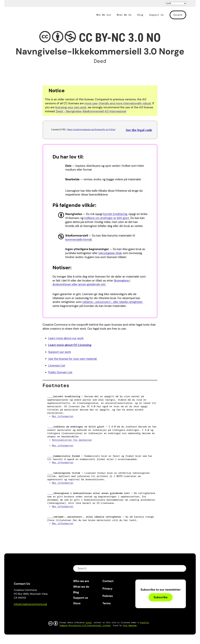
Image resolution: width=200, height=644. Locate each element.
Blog (140, 15)
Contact (108, 581)
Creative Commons (28, 14)
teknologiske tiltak (110, 253)
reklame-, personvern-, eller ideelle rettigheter (112, 302)
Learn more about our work (66, 338)
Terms (107, 603)
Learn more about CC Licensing (70, 345)
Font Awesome (130, 625)
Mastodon (29, 613)
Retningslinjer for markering (72, 440)
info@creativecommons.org (30, 604)
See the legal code (139, 130)
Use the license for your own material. (73, 359)
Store (77, 603)
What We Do (124, 15)
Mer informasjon (63, 416)
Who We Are (104, 15)
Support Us (156, 15)
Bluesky (20, 613)
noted (88, 623)
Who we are (81, 581)
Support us (81, 598)
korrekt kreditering (115, 214)
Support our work (59, 352)
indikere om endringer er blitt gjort (107, 218)
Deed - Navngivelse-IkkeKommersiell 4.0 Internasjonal (91, 111)
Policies (108, 596)
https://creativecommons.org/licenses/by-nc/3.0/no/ (91, 129)
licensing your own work (71, 107)
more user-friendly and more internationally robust (118, 103)
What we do (81, 587)
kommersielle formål (78, 240)
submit (182, 568)
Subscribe (161, 597)
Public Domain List (60, 372)
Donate (178, 15)
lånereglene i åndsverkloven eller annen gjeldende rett (91, 283)
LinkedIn (38, 613)
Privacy (108, 589)
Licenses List (57, 366)
